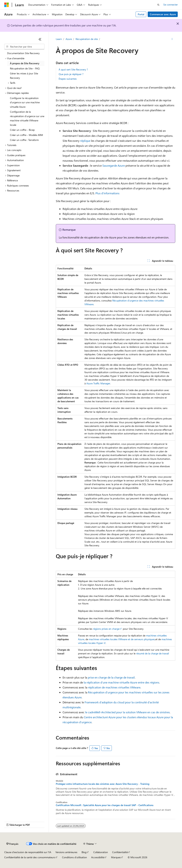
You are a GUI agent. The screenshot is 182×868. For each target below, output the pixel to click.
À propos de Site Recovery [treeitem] (25, 63)
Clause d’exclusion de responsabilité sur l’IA (28, 852)
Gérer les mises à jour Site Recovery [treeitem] (24, 76)
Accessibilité (98, 857)
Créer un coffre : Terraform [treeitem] (24, 140)
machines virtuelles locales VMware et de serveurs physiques (122, 639)
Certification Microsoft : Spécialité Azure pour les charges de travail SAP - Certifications (105, 805)
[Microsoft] (7, 5)
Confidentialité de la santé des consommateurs (30, 857)
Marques (116, 857)
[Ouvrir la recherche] (158, 5)
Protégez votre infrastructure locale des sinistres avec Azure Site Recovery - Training (103, 784)
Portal (141, 14)
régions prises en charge (106, 629)
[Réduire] (40, 39)
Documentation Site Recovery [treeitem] (23, 53)
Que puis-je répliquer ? (71, 74)
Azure (69, 39)
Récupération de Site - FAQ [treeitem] (25, 68)
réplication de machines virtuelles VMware (114, 687)
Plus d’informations (107, 193)
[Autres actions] (172, 39)
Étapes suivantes (68, 79)
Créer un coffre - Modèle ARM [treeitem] (26, 135)
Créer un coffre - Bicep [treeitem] (22, 130)
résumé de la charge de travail (152, 653)
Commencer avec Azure (163, 14)
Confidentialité (120, 852)
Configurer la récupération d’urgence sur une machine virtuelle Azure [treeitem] (25, 102)
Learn (59, 39)
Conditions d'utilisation (74, 857)
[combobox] (24, 47)
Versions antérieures (66, 852)
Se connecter (171, 5)
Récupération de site (87, 39)
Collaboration (101, 852)
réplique (85, 141)
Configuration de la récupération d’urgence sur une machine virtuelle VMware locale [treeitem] (27, 118)
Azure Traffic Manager (98, 383)
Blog (84, 852)
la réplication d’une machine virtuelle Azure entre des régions (121, 682)
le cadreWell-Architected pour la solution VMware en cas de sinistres (127, 712)
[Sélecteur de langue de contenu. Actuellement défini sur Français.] (12, 844)
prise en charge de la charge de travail (111, 677)
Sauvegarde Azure (114, 165)
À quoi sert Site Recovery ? (73, 69)
